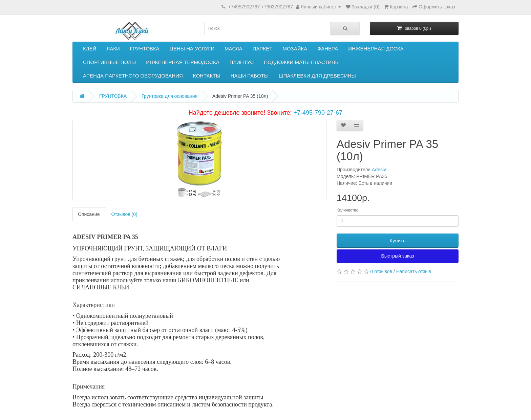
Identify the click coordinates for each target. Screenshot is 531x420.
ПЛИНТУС (242, 62)
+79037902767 (277, 7)
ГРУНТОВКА (145, 49)
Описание (89, 214)
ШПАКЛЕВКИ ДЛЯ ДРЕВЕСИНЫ (317, 76)
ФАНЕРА (328, 49)
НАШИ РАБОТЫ (250, 76)
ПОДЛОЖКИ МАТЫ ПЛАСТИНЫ (302, 62)
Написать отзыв (414, 271)
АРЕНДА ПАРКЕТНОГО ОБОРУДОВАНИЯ (133, 76)
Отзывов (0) (124, 214)
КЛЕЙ (90, 49)
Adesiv (379, 170)
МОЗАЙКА (295, 49)
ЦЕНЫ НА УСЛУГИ (192, 49)
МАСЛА (233, 49)
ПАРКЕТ (263, 49)
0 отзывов (381, 271)
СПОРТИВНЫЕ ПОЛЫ (109, 62)
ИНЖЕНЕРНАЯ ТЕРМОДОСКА (183, 62)
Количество (347, 210)
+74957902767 (244, 7)
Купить (397, 240)
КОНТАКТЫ (207, 76)
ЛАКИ (113, 49)
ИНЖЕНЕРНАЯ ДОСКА (376, 49)
